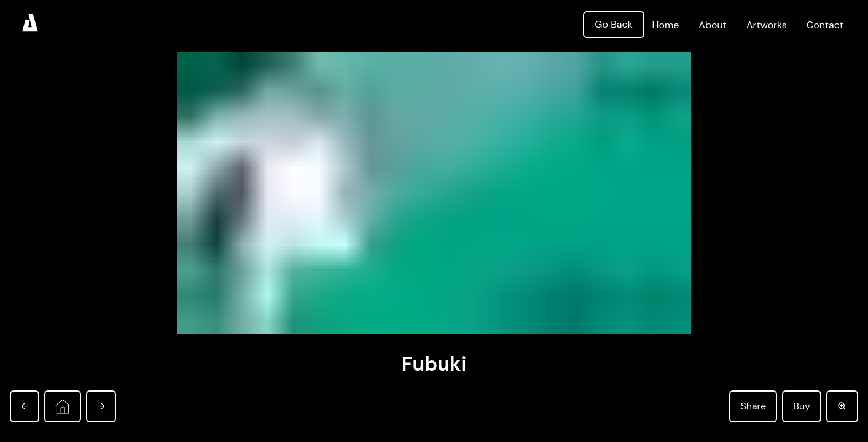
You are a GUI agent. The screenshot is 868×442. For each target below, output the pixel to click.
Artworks (767, 25)
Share (753, 406)
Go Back (613, 24)
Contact (825, 25)
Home (666, 25)
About (713, 25)
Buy (802, 406)
